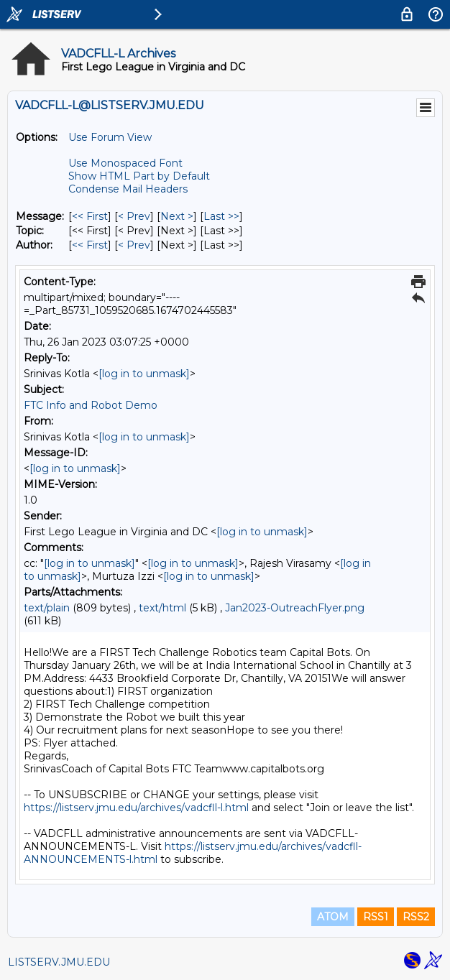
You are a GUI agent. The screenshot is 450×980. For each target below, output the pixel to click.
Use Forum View (110, 137)
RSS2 (416, 917)
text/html (162, 608)
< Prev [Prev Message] (134, 216)
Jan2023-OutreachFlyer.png (295, 608)
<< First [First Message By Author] (90, 245)
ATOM (333, 917)
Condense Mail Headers (128, 189)
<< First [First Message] (90, 216)
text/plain (47, 608)
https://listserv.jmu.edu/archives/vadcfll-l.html (136, 808)
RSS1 (376, 917)
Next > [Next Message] (177, 216)
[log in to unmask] (144, 374)
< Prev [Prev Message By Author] (134, 245)
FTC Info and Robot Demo (91, 405)
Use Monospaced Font (125, 163)
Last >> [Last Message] (221, 216)
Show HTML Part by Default (139, 176)
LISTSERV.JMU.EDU (59, 962)
